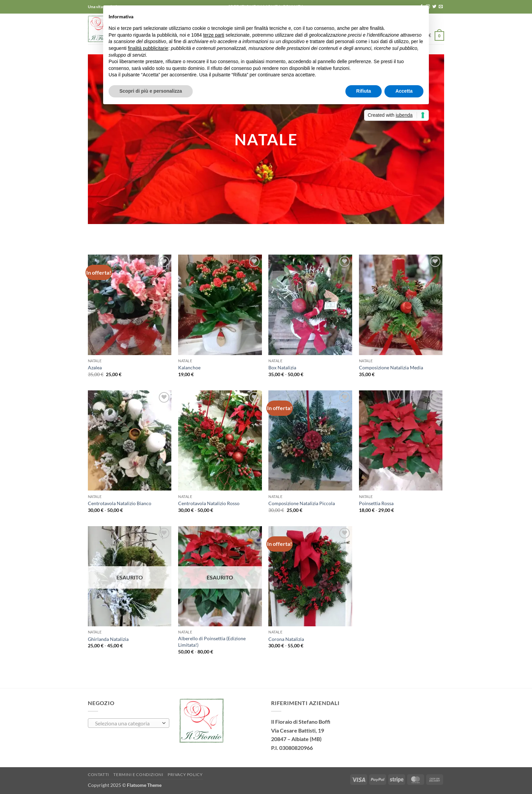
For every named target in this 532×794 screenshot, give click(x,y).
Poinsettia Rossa (376, 503)
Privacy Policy (185, 774)
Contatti (99, 774)
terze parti (214, 35)
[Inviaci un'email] (441, 7)
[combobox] (129, 723)
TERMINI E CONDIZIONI (138, 774)
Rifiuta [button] (364, 91)
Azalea (95, 367)
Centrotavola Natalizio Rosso (209, 503)
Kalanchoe (189, 367)
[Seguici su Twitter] (434, 7)
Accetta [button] (404, 91)
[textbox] (127, 723)
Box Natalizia (282, 367)
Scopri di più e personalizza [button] (151, 91)
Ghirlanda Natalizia (108, 639)
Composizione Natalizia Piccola (302, 503)
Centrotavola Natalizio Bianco (120, 503)
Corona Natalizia (286, 639)
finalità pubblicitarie (148, 48)
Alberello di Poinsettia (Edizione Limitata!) (212, 642)
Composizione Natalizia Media (391, 367)
